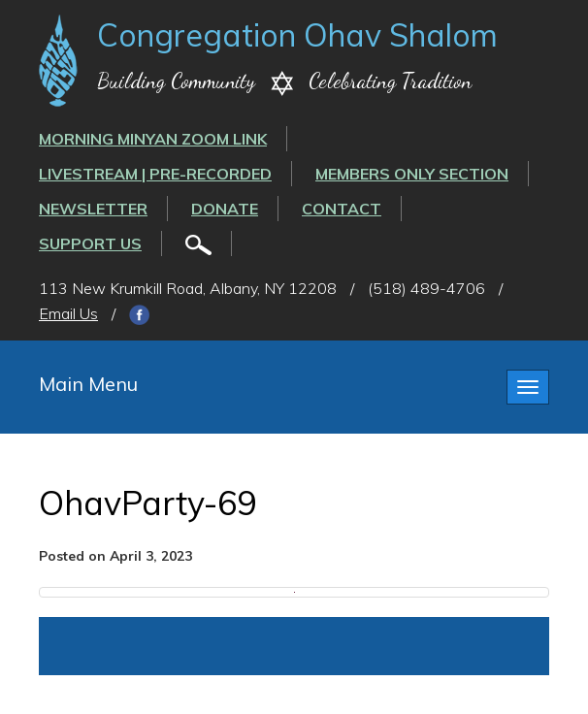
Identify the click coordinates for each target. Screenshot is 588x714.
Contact (342, 209)
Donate (225, 209)
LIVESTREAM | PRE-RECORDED (155, 174)
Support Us (90, 243)
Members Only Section (412, 174)
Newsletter (93, 209)
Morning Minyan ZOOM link (153, 139)
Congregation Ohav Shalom (297, 35)
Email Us (68, 313)
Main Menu (88, 384)
